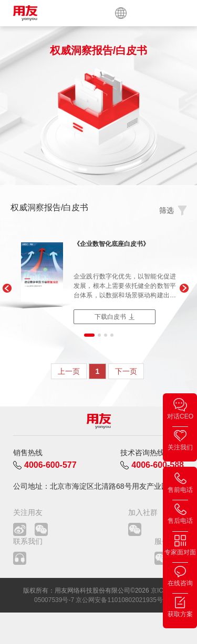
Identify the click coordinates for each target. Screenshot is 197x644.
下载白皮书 (110, 317)
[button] (7, 288)
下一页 (126, 371)
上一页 (69, 371)
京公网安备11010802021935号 (119, 600)
